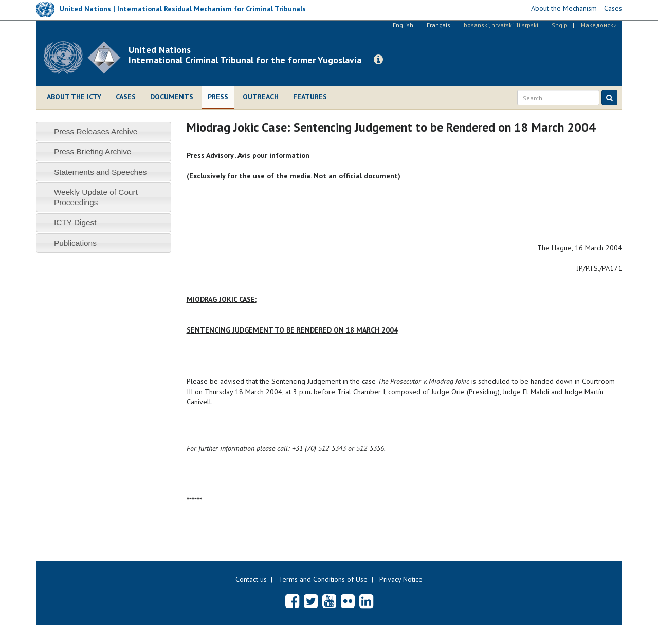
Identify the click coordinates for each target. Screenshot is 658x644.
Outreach (261, 97)
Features (310, 97)
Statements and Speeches (100, 172)
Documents (172, 97)
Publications (75, 243)
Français (438, 25)
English (403, 25)
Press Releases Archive (96, 131)
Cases (126, 97)
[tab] (104, 131)
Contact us (251, 579)
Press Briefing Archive (93, 151)
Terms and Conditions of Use (323, 579)
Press (218, 97)
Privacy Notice (401, 579)
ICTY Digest (75, 222)
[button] (378, 60)
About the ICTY (74, 97)
